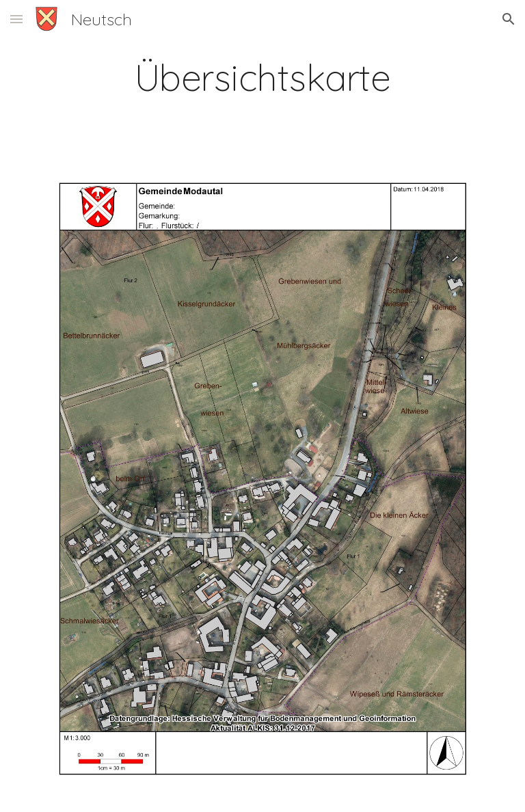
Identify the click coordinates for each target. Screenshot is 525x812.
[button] (16, 19)
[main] (262, 78)
